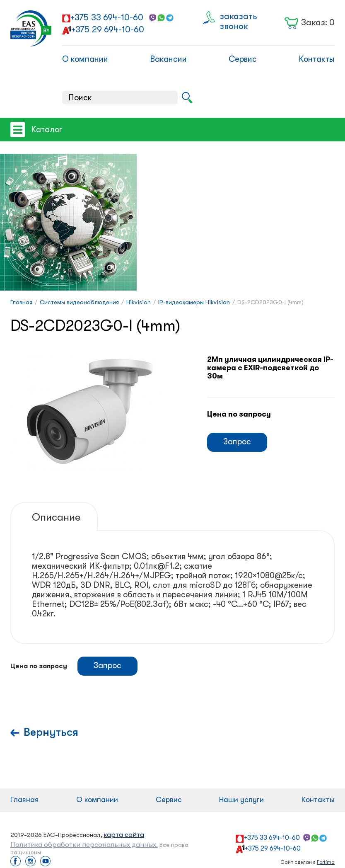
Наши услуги (241, 800)
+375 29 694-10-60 (108, 29)
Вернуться (51, 732)
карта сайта (124, 835)
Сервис (243, 59)
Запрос (237, 442)
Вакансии (168, 59)
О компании (85, 59)
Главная (24, 800)
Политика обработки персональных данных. (84, 845)
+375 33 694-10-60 (107, 17)
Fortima (326, 862)
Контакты (317, 59)
